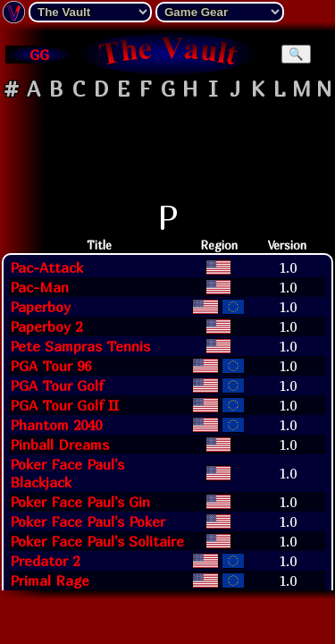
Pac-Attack (46, 267)
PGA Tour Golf (57, 386)
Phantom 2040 (56, 425)
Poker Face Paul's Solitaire (97, 541)
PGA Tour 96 (50, 366)
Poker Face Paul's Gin (80, 502)
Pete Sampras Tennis (80, 346)
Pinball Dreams (59, 445)
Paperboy (40, 307)
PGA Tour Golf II (64, 405)
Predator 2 (45, 561)
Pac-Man (39, 287)
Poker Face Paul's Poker (88, 521)
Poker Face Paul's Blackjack (67, 473)
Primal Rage (50, 580)
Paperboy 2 (46, 326)
